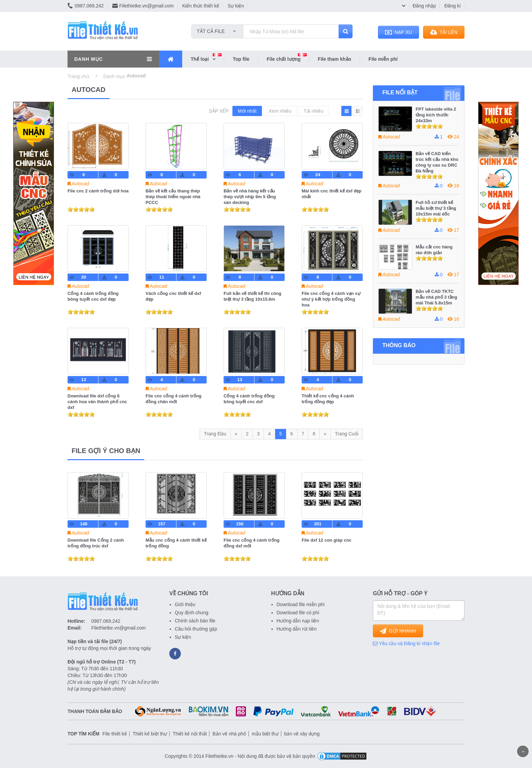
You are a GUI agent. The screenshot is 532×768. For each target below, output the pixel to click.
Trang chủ (78, 76)
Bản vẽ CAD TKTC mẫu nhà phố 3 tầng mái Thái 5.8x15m (436, 297)
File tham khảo (335, 59)
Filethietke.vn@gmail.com (143, 6)
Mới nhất (247, 111)
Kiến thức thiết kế (201, 6)
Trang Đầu (215, 434)
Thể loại (207, 59)
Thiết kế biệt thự (150, 734)
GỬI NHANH (398, 631)
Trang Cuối (347, 434)
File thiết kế (115, 734)
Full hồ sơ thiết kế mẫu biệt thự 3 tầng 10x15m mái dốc (436, 208)
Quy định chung (192, 613)
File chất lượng (288, 59)
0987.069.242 (86, 6)
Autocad (80, 184)
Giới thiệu (185, 604)
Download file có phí (298, 613)
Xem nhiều (280, 111)
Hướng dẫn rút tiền (297, 629)
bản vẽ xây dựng (302, 734)
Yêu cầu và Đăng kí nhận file (406, 643)
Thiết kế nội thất (190, 734)
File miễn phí (383, 59)
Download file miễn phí (301, 604)
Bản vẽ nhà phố (229, 734)
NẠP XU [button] (398, 32)
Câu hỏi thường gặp (196, 629)
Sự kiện (236, 6)
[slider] (81, 209)
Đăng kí (453, 6)
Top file (241, 59)
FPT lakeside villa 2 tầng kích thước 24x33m (436, 115)
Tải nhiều (313, 111)
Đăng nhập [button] (424, 6)
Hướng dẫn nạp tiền (298, 621)
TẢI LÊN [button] (444, 32)
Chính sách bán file (195, 621)
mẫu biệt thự (265, 734)
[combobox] (217, 29)
